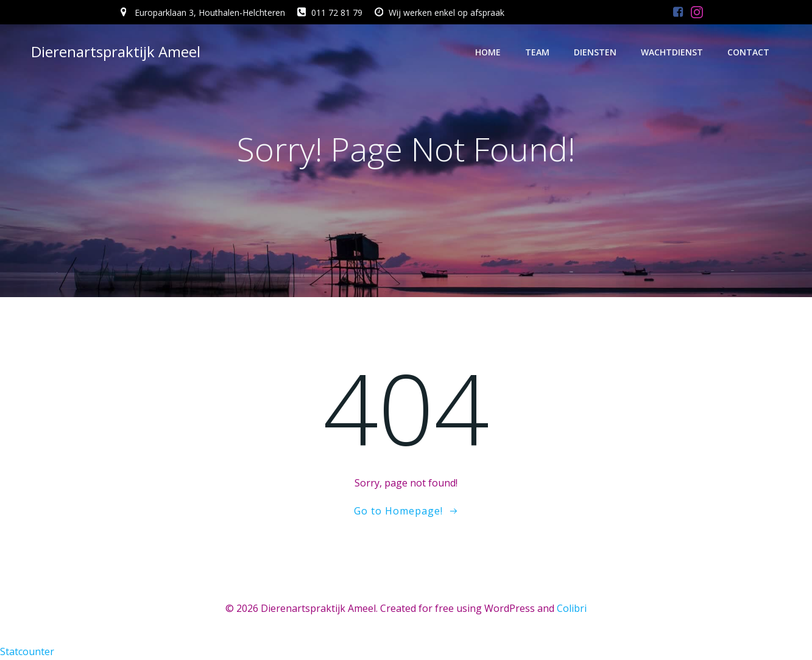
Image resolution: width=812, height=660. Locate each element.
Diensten (595, 52)
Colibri (572, 608)
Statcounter (27, 651)
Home (488, 52)
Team (537, 52)
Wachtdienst (672, 52)
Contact (748, 52)
